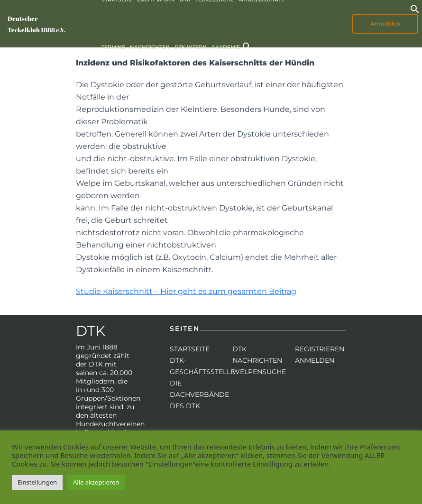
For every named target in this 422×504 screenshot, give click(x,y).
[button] (415, 8)
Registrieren (320, 349)
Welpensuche (259, 372)
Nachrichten (150, 47)
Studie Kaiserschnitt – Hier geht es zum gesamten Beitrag (186, 291)
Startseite (190, 349)
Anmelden (385, 23)
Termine (113, 47)
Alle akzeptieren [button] (96, 482)
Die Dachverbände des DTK (199, 394)
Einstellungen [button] (37, 482)
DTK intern (191, 47)
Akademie (226, 47)
